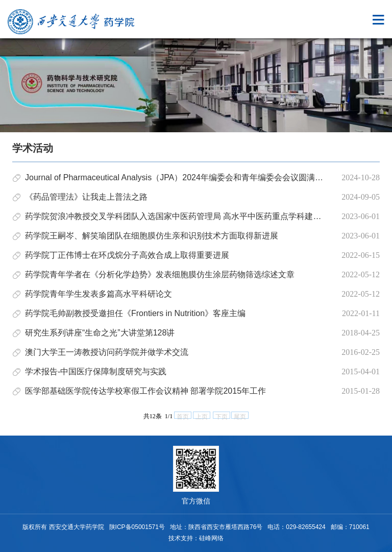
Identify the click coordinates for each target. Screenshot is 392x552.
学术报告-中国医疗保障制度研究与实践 (96, 371)
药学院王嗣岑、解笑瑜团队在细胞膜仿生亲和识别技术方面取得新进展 (152, 236)
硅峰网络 (211, 538)
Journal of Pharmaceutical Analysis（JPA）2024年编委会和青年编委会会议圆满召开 (178, 177)
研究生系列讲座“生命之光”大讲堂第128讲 (100, 333)
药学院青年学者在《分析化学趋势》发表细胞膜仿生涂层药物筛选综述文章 (160, 274)
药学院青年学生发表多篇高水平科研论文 (99, 294)
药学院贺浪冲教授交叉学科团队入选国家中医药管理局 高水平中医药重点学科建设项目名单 (189, 216)
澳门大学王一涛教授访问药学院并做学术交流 (107, 352)
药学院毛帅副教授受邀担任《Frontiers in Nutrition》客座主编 (135, 313)
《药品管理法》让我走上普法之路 (86, 197)
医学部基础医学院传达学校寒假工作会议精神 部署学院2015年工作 (145, 391)
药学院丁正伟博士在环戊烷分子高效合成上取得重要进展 (127, 255)
